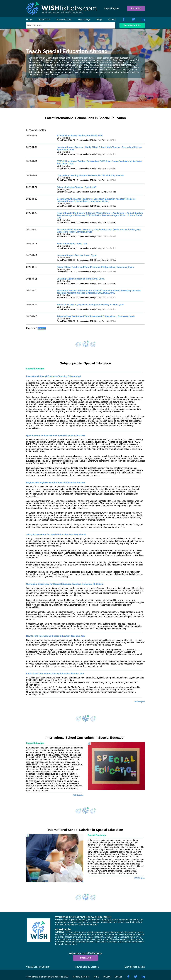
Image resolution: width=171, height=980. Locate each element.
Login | (108, 8)
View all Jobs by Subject (38, 967)
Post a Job (136, 8)
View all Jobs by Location (87, 967)
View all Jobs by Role (135, 967)
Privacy (107, 977)
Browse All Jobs (64, 19)
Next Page (42, 328)
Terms (96, 977)
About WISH (44, 19)
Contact (112, 19)
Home (29, 19)
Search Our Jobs (132, 25)
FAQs (99, 19)
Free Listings (84, 19)
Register (115, 8)
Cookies (118, 977)
